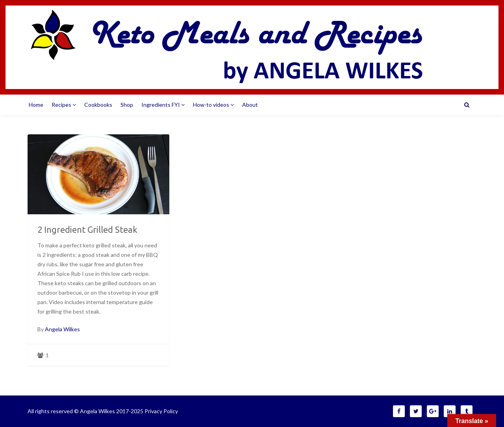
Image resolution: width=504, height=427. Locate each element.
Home (36, 105)
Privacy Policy (161, 411)
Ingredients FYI (163, 105)
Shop (127, 105)
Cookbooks (98, 105)
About (250, 105)
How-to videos (213, 105)
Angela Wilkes (62, 329)
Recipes (64, 105)
